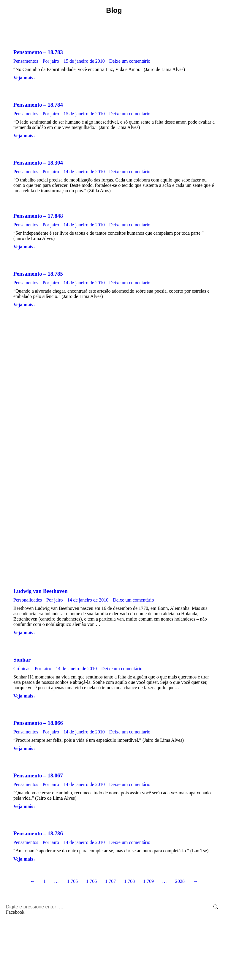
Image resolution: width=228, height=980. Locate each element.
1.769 (148, 881)
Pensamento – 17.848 (38, 216)
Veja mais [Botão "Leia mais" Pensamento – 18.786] (23, 859)
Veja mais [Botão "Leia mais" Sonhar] (23, 696)
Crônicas (22, 669)
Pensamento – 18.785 (38, 274)
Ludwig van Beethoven (41, 591)
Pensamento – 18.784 (38, 105)
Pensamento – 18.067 (38, 775)
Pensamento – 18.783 (38, 52)
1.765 (72, 881)
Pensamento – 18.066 (38, 723)
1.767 (110, 881)
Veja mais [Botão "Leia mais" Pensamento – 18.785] (23, 305)
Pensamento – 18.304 (38, 163)
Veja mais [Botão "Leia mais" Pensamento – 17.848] (23, 247)
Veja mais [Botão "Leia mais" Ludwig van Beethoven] (23, 633)
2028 (180, 881)
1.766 (91, 881)
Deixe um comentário (130, 61)
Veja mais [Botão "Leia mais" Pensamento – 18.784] (23, 136)
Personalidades (28, 600)
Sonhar (22, 660)
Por (51, 61)
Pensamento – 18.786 (38, 833)
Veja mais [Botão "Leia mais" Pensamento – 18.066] (23, 748)
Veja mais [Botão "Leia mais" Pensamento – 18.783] (23, 78)
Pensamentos (26, 61)
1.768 (129, 881)
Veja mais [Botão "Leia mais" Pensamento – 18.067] (23, 806)
